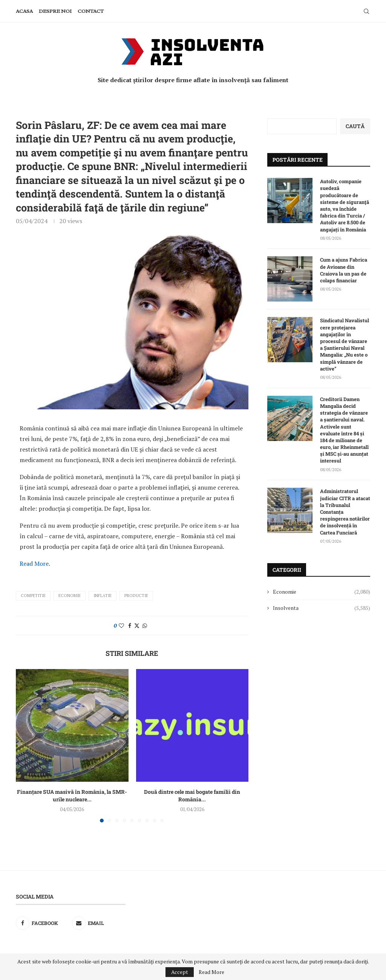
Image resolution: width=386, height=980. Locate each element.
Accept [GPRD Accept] (180, 972)
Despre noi (55, 11)
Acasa (24, 11)
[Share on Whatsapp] (145, 626)
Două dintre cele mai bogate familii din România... (192, 795)
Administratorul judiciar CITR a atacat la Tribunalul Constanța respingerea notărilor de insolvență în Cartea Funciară (345, 512)
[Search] (366, 11)
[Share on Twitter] (137, 626)
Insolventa (322, 608)
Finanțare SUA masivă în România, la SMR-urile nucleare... (72, 795)
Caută (355, 126)
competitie (33, 596)
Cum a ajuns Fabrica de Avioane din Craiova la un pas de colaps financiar (344, 270)
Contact (91, 11)
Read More (34, 563)
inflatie (103, 596)
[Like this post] (121, 626)
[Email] (99, 923)
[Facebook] (43, 923)
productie (136, 596)
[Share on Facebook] (130, 626)
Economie (70, 596)
